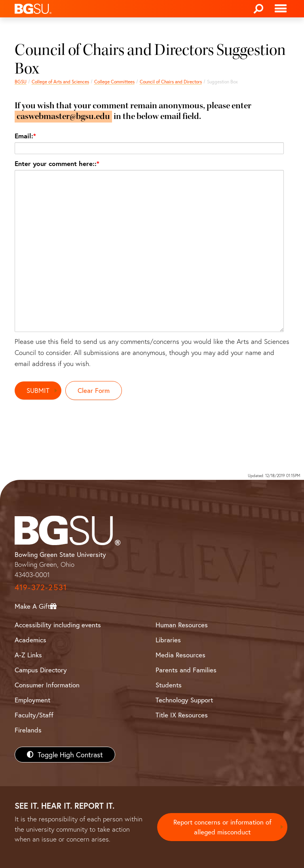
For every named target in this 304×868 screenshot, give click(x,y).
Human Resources (182, 625)
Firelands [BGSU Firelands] (28, 730)
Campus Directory (41, 670)
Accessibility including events (58, 625)
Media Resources (180, 655)
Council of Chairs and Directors (171, 82)
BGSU (21, 82)
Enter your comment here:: (56, 163)
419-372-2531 (41, 587)
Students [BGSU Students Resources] (169, 685)
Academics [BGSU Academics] (30, 640)
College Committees (114, 82)
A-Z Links (28, 655)
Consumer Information (47, 685)
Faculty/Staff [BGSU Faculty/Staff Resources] (34, 715)
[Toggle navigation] (281, 9)
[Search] (258, 9)
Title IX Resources (182, 715)
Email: (24, 136)
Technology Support (184, 700)
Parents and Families (186, 670)
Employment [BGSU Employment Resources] (32, 700)
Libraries (168, 640)
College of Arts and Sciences (60, 82)
